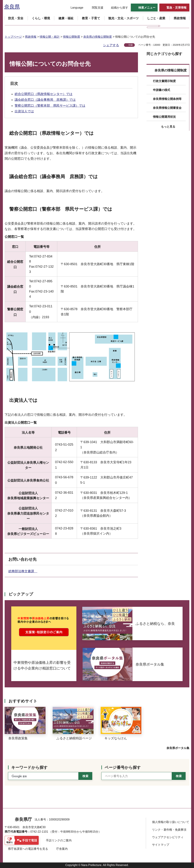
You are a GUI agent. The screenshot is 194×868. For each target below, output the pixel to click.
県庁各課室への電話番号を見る (28, 849)
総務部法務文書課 (23, 571)
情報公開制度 (72, 37)
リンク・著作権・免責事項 (169, 830)
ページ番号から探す (123, 767)
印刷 (131, 45)
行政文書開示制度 (164, 81)
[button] (75, 8)
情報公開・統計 (50, 37)
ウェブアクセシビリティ (168, 837)
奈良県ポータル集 (178, 748)
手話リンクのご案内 (59, 840)
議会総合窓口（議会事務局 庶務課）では (45, 100)
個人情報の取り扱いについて (171, 822)
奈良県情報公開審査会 (167, 108)
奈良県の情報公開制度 (98, 37)
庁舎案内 (62, 849)
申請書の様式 (162, 90)
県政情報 (31, 37)
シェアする (111, 45)
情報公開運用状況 (164, 117)
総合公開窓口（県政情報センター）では (44, 94)
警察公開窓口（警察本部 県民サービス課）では (50, 106)
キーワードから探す (29, 767)
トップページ (13, 37)
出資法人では (24, 111)
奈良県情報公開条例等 (167, 99)
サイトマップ (161, 845)
